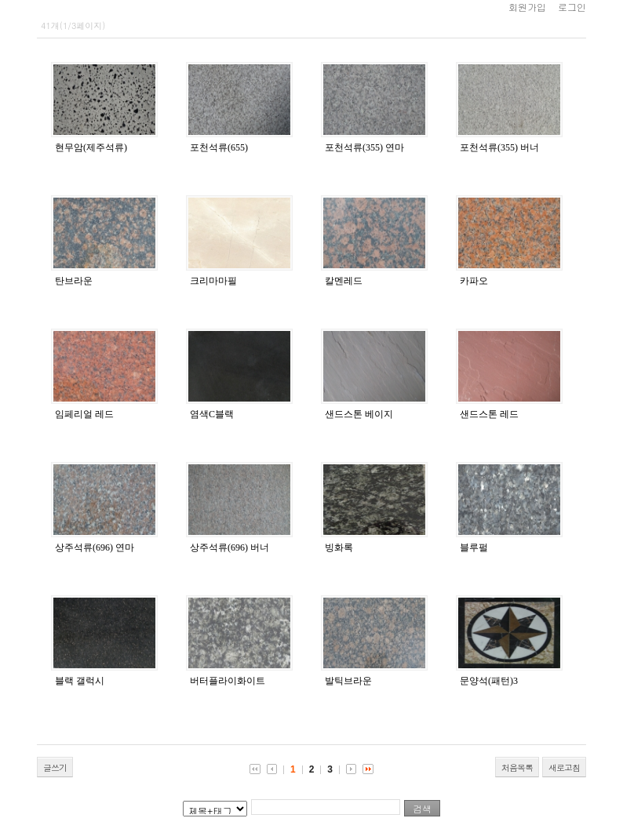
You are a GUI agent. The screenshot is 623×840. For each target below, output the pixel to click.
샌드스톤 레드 (489, 414)
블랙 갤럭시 (80, 681)
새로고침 (564, 767)
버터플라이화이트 (228, 681)
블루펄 (474, 547)
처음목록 (517, 767)
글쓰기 (55, 767)
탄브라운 (74, 281)
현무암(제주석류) (91, 147)
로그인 (572, 7)
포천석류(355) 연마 (364, 147)
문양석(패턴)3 (489, 681)
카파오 (474, 281)
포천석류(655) (219, 147)
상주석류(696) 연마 (95, 547)
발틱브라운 (348, 681)
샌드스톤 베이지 (359, 414)
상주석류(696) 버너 (230, 547)
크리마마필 (213, 281)
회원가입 (527, 7)
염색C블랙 (212, 414)
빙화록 (339, 547)
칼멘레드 (344, 281)
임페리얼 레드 (84, 414)
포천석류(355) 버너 (499, 147)
